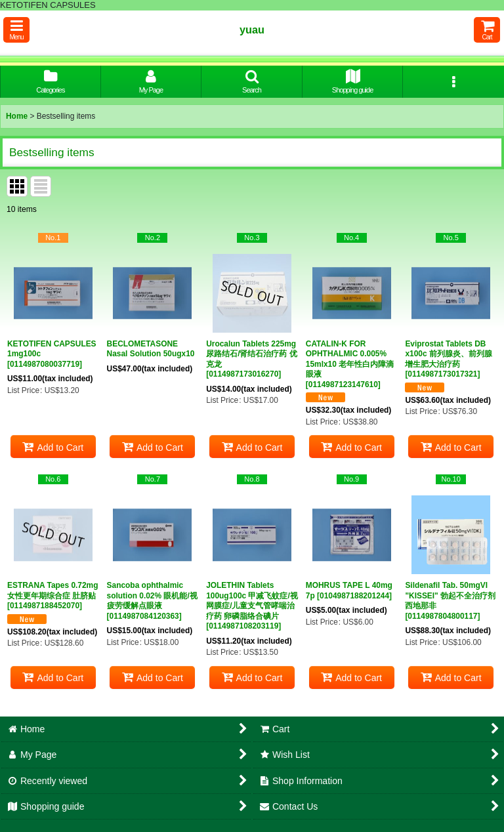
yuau (252, 30)
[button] (16, 30)
